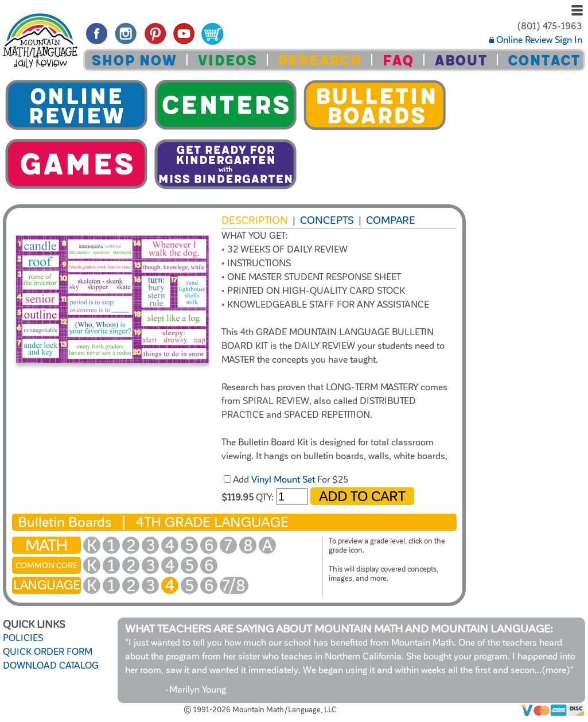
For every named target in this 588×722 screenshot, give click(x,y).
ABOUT (461, 61)
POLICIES (23, 638)
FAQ (398, 61)
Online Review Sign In (536, 40)
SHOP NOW (134, 61)
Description (255, 220)
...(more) (552, 670)
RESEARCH (320, 61)
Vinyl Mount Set (283, 480)
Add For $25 (291, 480)
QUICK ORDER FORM (48, 652)
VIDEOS (227, 61)
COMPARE (391, 220)
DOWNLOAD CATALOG (51, 666)
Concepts (327, 220)
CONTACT (544, 61)
